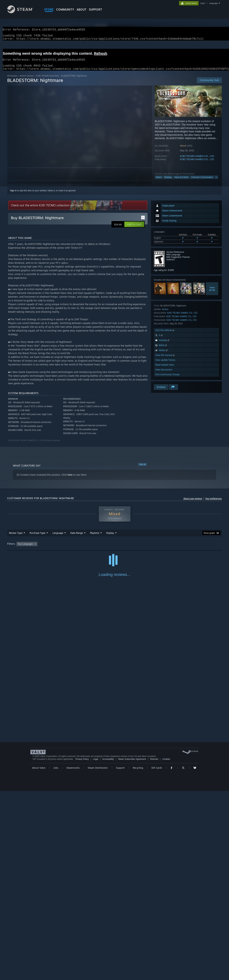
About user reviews (193, 503)
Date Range (77, 537)
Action (159, 181)
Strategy (168, 181)
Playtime (95, 537)
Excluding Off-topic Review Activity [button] (61, 548)
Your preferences (214, 503)
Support (120, 957)
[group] (114, 549)
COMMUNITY (65, 10)
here (70, 479)
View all (142, 469)
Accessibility (108, 948)
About (81, 10)
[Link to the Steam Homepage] (23, 12)
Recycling (138, 957)
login (203, 3)
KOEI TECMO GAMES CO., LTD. (197, 160)
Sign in (13, 195)
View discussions (164, 374)
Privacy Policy (82, 948)
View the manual (165, 359)
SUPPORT (96, 10)
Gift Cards (157, 957)
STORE (49, 10)
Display (110, 537)
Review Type (16, 537)
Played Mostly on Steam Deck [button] (115, 548)
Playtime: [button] (89, 548)
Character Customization (202, 181)
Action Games (27, 80)
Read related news (165, 369)
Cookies (166, 948)
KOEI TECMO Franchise (47, 80)
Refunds (154, 948)
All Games (12, 80)
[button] (134, 229)
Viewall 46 (212, 293)
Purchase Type (37, 537)
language (214, 3)
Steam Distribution (98, 957)
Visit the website (165, 334)
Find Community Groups (167, 379)
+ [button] (216, 181)
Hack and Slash (182, 181)
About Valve (39, 957)
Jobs (56, 957)
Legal (95, 948)
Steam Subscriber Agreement (132, 948)
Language (58, 537)
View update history (165, 364)
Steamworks (73, 957)
